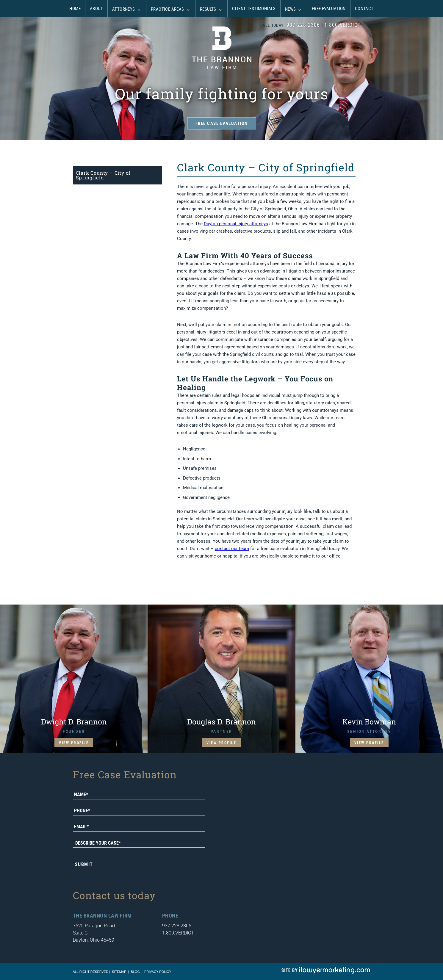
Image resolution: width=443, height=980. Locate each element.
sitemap (119, 972)
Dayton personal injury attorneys (236, 224)
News (291, 9)
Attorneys (124, 9)
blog (135, 972)
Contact (364, 9)
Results (208, 9)
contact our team (232, 549)
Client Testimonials (254, 9)
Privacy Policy (158, 972)
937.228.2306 (303, 25)
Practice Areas (168, 9)
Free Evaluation (329, 9)
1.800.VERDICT (342, 25)
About (96, 9)
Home (75, 9)
